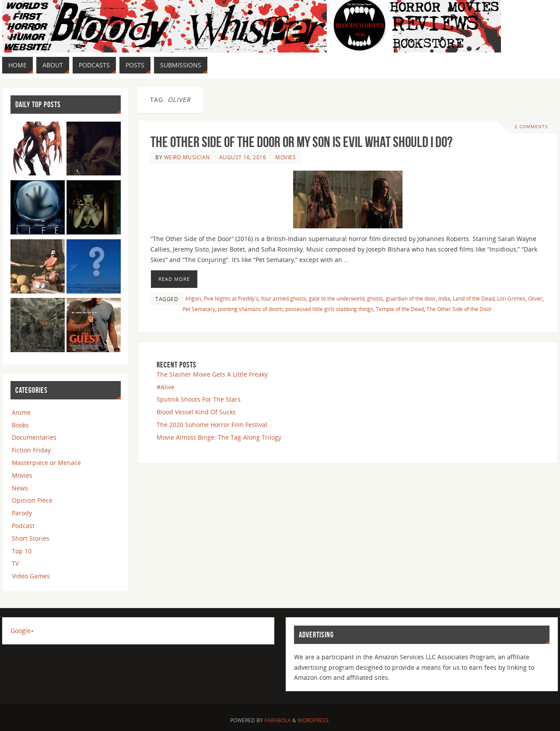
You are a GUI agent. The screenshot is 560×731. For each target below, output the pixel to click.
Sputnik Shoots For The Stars (199, 399)
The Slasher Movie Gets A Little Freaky (212, 374)
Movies (285, 157)
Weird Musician (187, 157)
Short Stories (31, 538)
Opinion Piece (32, 500)
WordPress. (314, 720)
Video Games (31, 576)
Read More (174, 279)
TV (15, 563)
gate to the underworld (337, 298)
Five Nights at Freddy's (231, 298)
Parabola (278, 720)
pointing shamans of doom (250, 309)
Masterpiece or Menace (46, 463)
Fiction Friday (31, 450)
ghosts (375, 298)
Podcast (23, 526)
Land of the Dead (474, 298)
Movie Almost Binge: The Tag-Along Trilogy (219, 437)
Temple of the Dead (400, 309)
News (20, 488)
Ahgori (193, 298)
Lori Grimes (511, 298)
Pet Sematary (199, 309)
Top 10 (22, 551)
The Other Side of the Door (459, 309)
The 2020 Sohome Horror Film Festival (212, 425)
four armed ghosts (284, 298)
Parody (22, 513)
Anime (21, 412)
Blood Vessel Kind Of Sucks (196, 412)
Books (20, 425)
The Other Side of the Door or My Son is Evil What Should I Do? (301, 142)
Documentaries (34, 437)
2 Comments (531, 127)
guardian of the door (411, 298)
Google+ (22, 631)
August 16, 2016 (243, 157)
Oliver (535, 298)
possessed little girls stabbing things (329, 309)
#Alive (166, 387)
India (444, 298)
